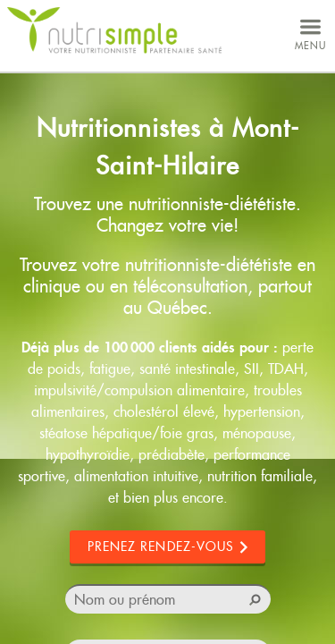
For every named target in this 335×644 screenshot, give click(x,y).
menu (310, 33)
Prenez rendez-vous (161, 547)
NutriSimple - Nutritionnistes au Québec (114, 31)
